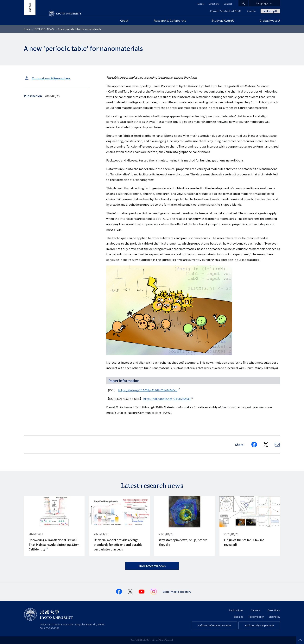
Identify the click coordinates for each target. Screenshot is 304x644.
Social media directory (177, 592)
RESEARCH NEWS (44, 29)
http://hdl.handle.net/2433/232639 (167, 399)
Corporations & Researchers (51, 78)
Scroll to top (300, 640)
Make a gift (270, 11)
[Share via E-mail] (277, 445)
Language (262, 3)
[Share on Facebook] (254, 445)
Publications (236, 610)
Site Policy (274, 617)
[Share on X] (266, 445)
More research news (152, 566)
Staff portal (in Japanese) (259, 625)
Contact (228, 4)
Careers (256, 610)
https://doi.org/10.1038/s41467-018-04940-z (148, 390)
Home (27, 29)
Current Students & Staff (225, 11)
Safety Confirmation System (214, 625)
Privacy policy (256, 617)
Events (201, 4)
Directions (214, 4)
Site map (239, 617)
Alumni (251, 11)
